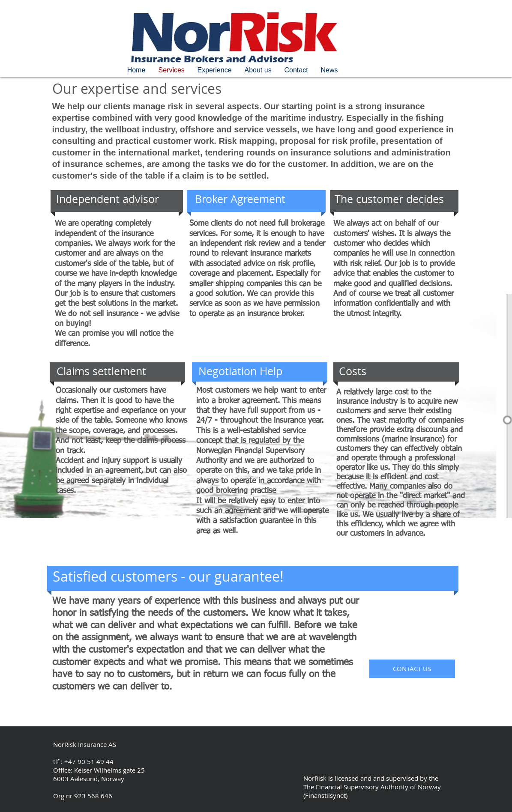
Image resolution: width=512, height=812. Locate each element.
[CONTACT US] (412, 669)
